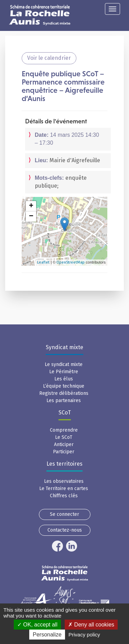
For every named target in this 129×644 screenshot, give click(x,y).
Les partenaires (64, 401)
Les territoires (64, 464)
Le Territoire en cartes (64, 488)
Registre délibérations (64, 393)
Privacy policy (84, 635)
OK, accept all (37, 625)
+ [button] (31, 206)
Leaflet (43, 262)
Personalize (47, 635)
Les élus (64, 379)
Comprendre (64, 430)
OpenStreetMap (71, 262)
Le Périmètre (64, 372)
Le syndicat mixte (64, 364)
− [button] (31, 216)
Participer (64, 452)
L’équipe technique (64, 386)
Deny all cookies (91, 625)
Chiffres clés (64, 496)
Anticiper (64, 445)
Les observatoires (64, 481)
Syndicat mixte (64, 347)
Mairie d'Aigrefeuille (75, 160)
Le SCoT (64, 437)
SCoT (65, 413)
